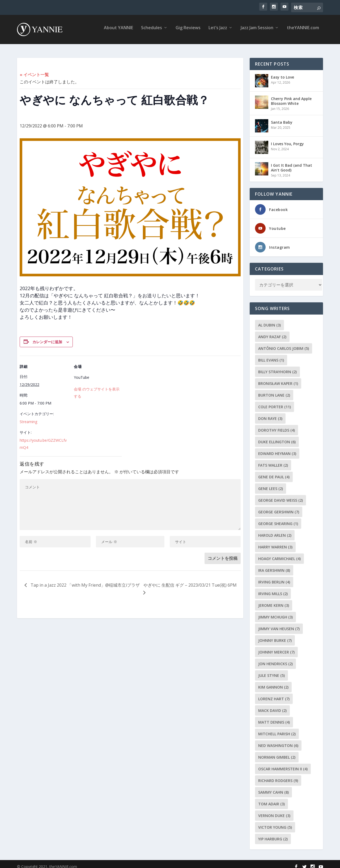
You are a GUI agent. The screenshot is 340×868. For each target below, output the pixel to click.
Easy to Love (282, 72)
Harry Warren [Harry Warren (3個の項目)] (275, 542)
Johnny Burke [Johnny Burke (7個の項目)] (275, 636)
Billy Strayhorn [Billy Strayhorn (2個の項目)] (277, 367)
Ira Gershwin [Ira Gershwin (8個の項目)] (274, 566)
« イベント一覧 (34, 70)
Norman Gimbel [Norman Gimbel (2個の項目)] (277, 752)
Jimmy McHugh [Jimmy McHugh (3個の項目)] (275, 612)
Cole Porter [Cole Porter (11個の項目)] (275, 402)
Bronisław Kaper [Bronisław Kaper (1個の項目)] (278, 379)
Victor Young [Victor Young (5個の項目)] (275, 822)
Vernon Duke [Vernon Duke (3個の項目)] (274, 811)
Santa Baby (282, 117)
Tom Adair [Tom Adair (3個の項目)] (271, 799)
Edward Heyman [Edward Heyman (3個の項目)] (277, 449)
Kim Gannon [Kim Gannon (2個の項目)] (273, 682)
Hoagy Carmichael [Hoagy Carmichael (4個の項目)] (279, 554)
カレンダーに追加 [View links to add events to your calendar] (47, 337)
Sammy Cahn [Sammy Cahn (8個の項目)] (273, 787)
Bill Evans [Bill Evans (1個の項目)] (271, 355)
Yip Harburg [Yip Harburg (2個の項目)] (273, 834)
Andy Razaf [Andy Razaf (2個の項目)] (272, 332)
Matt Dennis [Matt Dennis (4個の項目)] (274, 717)
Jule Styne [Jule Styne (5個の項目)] (271, 671)
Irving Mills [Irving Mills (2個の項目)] (273, 589)
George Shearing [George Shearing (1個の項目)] (278, 519)
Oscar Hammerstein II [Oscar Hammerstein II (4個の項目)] (283, 764)
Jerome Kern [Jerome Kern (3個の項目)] (274, 601)
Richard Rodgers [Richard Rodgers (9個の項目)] (278, 776)
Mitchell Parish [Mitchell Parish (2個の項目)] (277, 729)
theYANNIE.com (303, 32)
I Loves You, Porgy (287, 139)
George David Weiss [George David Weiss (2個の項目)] (280, 495)
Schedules (152, 32)
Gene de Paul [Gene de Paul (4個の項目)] (274, 472)
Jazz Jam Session (257, 32)
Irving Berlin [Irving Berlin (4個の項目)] (274, 577)
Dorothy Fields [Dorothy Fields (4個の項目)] (277, 425)
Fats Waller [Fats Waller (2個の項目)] (273, 460)
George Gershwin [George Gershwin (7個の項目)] (279, 507)
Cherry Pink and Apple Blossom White (291, 96)
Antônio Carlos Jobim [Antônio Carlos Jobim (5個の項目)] (284, 344)
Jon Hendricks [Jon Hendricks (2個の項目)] (275, 659)
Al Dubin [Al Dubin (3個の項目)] (269, 320)
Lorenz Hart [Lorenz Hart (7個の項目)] (274, 694)
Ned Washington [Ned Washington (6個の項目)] (278, 741)
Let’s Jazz (218, 32)
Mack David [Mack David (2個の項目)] (272, 706)
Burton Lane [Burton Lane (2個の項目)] (274, 390)
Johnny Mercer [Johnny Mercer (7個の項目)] (276, 647)
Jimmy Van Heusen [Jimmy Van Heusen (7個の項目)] (279, 624)
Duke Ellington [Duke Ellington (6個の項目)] (277, 437)
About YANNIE (118, 32)
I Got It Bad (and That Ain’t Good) (292, 163)
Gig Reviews (188, 32)
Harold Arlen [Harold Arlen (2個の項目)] (275, 530)
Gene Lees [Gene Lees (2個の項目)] (271, 484)
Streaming (28, 417)
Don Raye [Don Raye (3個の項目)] (270, 414)
